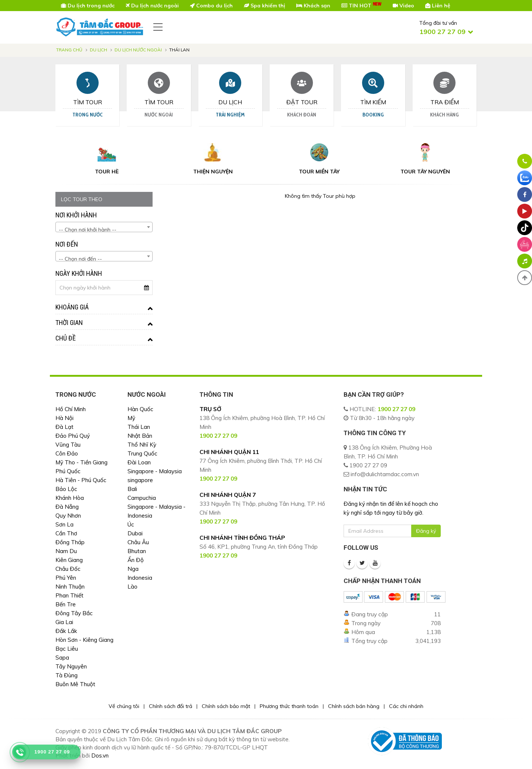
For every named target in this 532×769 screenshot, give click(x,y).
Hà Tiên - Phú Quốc (81, 480)
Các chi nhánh (406, 706)
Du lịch (98, 50)
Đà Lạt (64, 427)
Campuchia (142, 498)
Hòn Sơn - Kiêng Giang (84, 640)
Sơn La (64, 524)
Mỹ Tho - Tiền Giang (81, 462)
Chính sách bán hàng (354, 706)
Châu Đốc (68, 569)
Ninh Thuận (70, 587)
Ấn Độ (136, 560)
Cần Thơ (66, 533)
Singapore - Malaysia (155, 471)
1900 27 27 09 (396, 409)
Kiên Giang (69, 560)
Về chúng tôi (124, 706)
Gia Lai (64, 622)
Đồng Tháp (70, 542)
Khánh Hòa (70, 498)
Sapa (62, 658)
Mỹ (131, 418)
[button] (525, 278)
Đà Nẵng (67, 507)
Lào (132, 587)
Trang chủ (69, 50)
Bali (132, 489)
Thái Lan (139, 427)
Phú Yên (66, 578)
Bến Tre (66, 604)
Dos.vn (100, 756)
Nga (133, 569)
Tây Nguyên (71, 666)
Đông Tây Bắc (74, 613)
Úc (131, 524)
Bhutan (137, 551)
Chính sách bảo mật (226, 706)
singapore (140, 480)
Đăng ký (426, 531)
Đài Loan (139, 462)
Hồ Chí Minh (71, 409)
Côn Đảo (67, 453)
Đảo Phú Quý (73, 436)
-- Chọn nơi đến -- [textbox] (80, 259)
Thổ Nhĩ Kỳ (142, 445)
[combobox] (104, 227)
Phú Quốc (68, 471)
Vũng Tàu (68, 445)
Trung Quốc (142, 453)
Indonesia (140, 578)
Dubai (135, 533)
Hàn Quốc (140, 409)
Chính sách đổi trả (170, 706)
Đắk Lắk (66, 631)
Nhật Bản (140, 436)
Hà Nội (64, 418)
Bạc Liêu (67, 649)
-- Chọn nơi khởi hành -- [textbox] (88, 230)
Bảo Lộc (66, 489)
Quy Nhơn (68, 516)
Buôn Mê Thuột (75, 684)
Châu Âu (138, 542)
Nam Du (66, 551)
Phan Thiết (69, 595)
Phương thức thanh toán (289, 706)
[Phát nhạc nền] (525, 261)
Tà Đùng (66, 675)
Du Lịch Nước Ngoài (138, 50)
